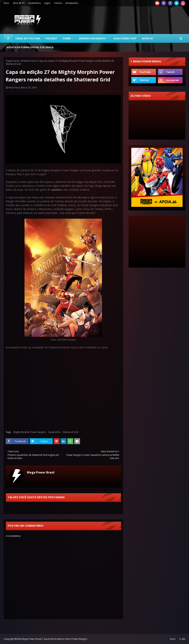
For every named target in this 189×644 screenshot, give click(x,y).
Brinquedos (72, 3)
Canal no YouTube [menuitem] (28, 38)
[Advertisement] (157, 242)
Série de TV (19, 3)
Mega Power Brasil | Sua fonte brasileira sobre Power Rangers (55, 639)
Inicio (6, 3)
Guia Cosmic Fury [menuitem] (125, 38)
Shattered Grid (29, 61)
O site (182, 639)
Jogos (47, 3)
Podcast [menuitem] (51, 38)
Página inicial (12, 61)
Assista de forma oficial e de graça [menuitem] (30, 47)
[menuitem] (8, 38)
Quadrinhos (34, 3)
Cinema (58, 3)
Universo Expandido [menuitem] (92, 38)
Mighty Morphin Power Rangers (30, 432)
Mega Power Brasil (41, 472)
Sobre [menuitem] (67, 38)
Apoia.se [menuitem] (147, 38)
